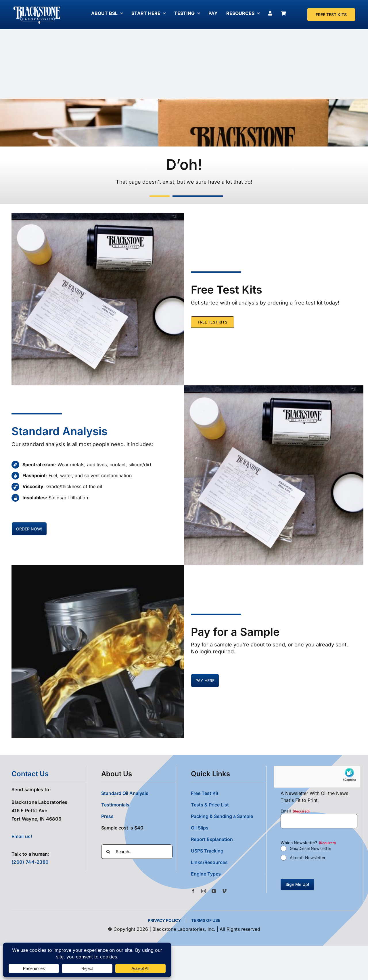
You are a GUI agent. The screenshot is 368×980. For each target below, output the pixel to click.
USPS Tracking (207, 850)
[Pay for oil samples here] (29, 529)
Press (107, 816)
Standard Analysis (60, 431)
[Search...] (137, 851)
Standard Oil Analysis (125, 793)
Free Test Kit (205, 793)
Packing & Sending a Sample (222, 816)
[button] (229, 874)
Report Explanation (212, 839)
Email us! (22, 836)
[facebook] (193, 891)
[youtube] (214, 891)
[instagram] (204, 891)
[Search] (108, 851)
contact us (30, 773)
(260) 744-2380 (30, 862)
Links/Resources (209, 862)
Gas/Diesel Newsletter (310, 848)
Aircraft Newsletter (308, 857)
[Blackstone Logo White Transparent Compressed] (37, 7)
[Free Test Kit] (331, 15)
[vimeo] (224, 891)
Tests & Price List (210, 804)
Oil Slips (200, 827)
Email (295, 811)
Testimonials (115, 804)
